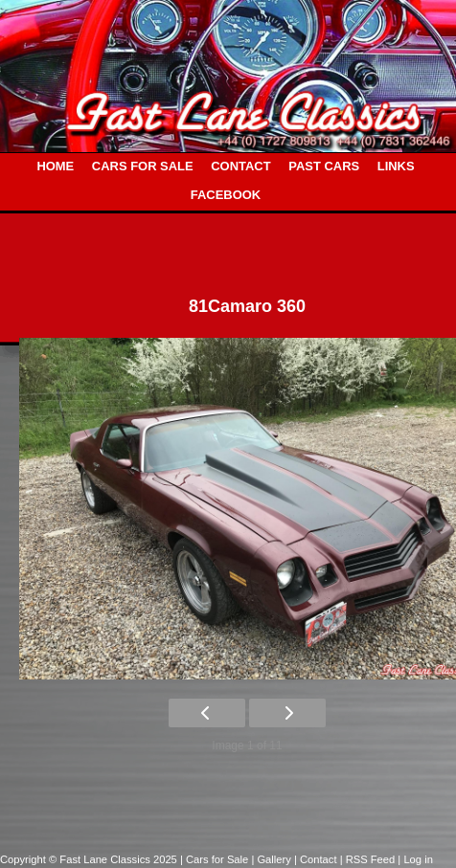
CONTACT (240, 166)
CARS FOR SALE (143, 166)
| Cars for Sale (216, 859)
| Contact (317, 859)
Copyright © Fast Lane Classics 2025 (90, 859)
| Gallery (273, 859)
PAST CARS (324, 166)
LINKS (396, 166)
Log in (418, 859)
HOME (55, 166)
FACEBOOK (226, 195)
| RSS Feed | (372, 859)
